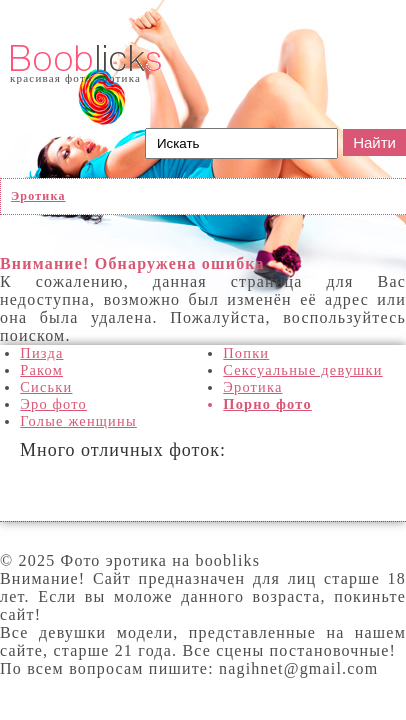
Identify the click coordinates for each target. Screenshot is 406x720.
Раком (41, 370)
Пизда (41, 353)
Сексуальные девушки (302, 370)
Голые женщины (78, 421)
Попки (246, 353)
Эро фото (53, 404)
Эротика (252, 387)
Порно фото (267, 404)
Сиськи (46, 387)
